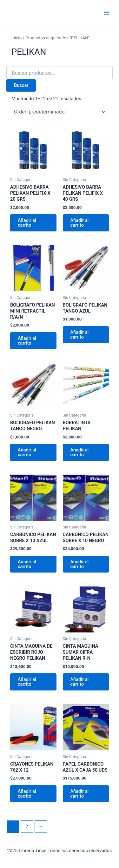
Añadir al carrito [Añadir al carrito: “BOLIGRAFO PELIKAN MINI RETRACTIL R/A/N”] (27, 341)
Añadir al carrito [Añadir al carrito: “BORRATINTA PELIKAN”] (80, 452)
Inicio (17, 38)
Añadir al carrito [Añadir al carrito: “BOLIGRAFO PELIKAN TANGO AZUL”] (80, 335)
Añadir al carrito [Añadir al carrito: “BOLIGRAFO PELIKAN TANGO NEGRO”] (27, 452)
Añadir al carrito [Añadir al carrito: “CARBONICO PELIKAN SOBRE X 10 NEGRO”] (80, 564)
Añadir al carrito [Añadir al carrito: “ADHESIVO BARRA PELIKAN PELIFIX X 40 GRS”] (80, 223)
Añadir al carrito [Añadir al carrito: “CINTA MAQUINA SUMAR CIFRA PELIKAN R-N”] (80, 682)
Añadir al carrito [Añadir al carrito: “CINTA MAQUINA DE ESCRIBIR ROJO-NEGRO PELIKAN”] (27, 682)
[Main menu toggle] (106, 12)
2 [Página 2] (27, 826)
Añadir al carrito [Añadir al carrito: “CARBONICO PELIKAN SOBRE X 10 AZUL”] (27, 564)
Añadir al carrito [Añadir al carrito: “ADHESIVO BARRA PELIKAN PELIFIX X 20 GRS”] (27, 223)
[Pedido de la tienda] (60, 112)
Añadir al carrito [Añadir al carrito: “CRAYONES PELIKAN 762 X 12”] (27, 794)
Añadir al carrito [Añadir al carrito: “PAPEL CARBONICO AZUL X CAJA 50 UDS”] (80, 794)
